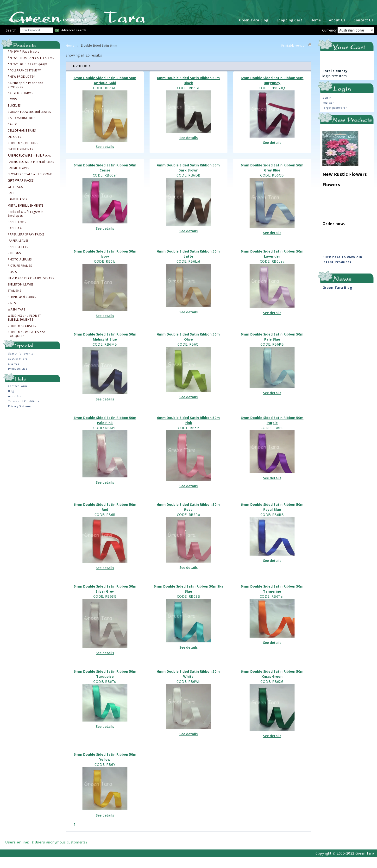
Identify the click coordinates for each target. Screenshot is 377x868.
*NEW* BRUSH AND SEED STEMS (31, 69)
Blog (11, 402)
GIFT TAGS (15, 198)
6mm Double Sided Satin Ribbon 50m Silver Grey (105, 600)
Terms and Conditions (24, 412)
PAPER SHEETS (18, 258)
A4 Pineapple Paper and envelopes (25, 96)
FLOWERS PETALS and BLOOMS (30, 185)
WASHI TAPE (16, 321)
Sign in (327, 109)
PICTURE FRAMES (20, 277)
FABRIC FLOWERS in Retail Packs (31, 173)
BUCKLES (14, 117)
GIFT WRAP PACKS (21, 192)
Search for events (21, 364)
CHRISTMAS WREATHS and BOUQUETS (27, 345)
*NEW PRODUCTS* (21, 88)
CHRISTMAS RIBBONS (23, 154)
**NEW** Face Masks (23, 63)
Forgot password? (335, 119)
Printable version (294, 57)
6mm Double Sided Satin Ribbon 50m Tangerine (272, 600)
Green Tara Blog (254, 31)
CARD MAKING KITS (22, 129)
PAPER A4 (15, 239)
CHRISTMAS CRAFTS (22, 337)
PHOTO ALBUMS (20, 271)
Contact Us (363, 31)
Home (316, 31)
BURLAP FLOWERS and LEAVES (29, 123)
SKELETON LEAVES (21, 296)
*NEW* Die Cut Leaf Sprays (28, 75)
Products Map (18, 380)
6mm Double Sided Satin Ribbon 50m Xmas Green (272, 685)
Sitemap (14, 375)
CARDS (13, 135)
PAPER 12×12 (17, 233)
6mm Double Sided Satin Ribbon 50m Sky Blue (188, 600)
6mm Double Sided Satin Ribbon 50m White (188, 685)
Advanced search (74, 41)
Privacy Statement (21, 417)
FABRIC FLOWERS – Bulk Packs (29, 167)
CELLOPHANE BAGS (22, 142)
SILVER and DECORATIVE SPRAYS (31, 289)
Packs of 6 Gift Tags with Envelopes (26, 225)
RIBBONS (14, 264)
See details (105, 158)
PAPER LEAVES (19, 252)
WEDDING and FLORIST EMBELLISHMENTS (24, 329)
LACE (11, 204)
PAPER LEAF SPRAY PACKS (26, 246)
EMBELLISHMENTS (20, 160)
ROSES (12, 283)
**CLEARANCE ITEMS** (24, 82)
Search (11, 41)
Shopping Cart (289, 31)
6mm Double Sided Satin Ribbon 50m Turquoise (105, 685)
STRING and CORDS (22, 308)
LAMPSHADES (17, 210)
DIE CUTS (14, 148)
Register (328, 114)
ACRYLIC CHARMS (20, 104)
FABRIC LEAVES (18, 179)
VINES (12, 314)
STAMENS (14, 302)
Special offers (18, 370)
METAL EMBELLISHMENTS (25, 217)
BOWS (12, 110)
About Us (337, 31)
